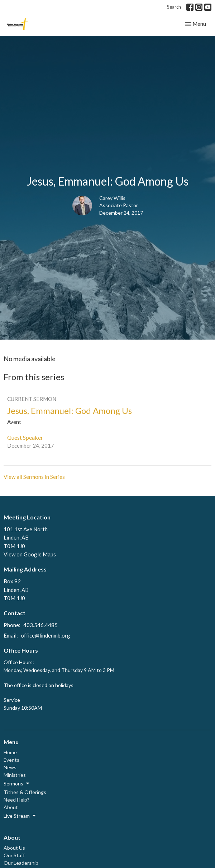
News (10, 767)
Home (10, 752)
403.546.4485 (40, 625)
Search (174, 7)
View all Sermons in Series (34, 477)
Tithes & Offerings (25, 792)
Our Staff (14, 855)
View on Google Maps (30, 554)
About (11, 807)
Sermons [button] (17, 784)
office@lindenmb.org (46, 635)
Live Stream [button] (20, 816)
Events (11, 760)
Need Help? (16, 800)
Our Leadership (21, 863)
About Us (14, 848)
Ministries (15, 775)
